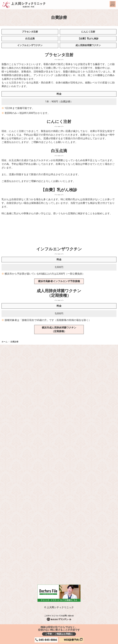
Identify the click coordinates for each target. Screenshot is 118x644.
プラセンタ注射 (30, 32)
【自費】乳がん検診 (88, 39)
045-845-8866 (48, 640)
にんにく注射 (88, 32)
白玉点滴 (30, 39)
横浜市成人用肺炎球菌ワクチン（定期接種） (59, 329)
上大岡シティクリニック (60, 607)
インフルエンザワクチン (30, 45)
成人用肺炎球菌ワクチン (88, 45)
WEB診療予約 (71, 640)
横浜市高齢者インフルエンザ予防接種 (59, 281)
